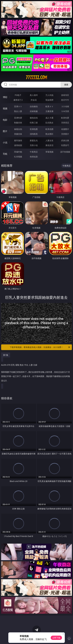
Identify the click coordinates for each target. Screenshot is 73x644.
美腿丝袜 (18, 134)
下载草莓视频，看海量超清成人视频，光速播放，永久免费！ (40, 347)
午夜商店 (34, 152)
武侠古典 (65, 140)
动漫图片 (65, 129)
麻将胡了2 (18, 100)
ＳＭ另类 (65, 111)
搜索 (66, 85)
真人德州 (34, 95)
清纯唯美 (34, 134)
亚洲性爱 (18, 118)
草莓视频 (49, 152)
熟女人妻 (18, 111)
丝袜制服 (34, 111)
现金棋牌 (49, 100)
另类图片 (65, 134)
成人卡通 (49, 118)
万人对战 (49, 95)
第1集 (6, 355)
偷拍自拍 (34, 118)
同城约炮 (18, 152)
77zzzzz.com (36, 77)
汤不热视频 (65, 152)
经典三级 (34, 123)
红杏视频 (18, 157)
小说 (5, 142)
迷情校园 (18, 145)
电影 (5, 120)
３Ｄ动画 (65, 106)
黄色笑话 (49, 145)
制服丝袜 (18, 123)
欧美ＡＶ (49, 106)
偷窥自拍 (18, 129)
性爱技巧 (65, 145)
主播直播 (49, 111)
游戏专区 (65, 95)
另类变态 (65, 123)
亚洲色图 (34, 129)
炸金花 (34, 100)
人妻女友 (49, 140)
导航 (5, 154)
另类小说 (34, 145)
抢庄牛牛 (65, 100)
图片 (5, 131)
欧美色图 (49, 129)
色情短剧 (34, 157)
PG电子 (18, 95)
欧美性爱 (65, 118)
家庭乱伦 (34, 140)
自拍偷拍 (34, 106)
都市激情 (18, 140)
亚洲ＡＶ (18, 106)
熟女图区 (49, 134)
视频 (5, 108)
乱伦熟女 (49, 123)
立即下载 (56, 638)
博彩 (5, 97)
